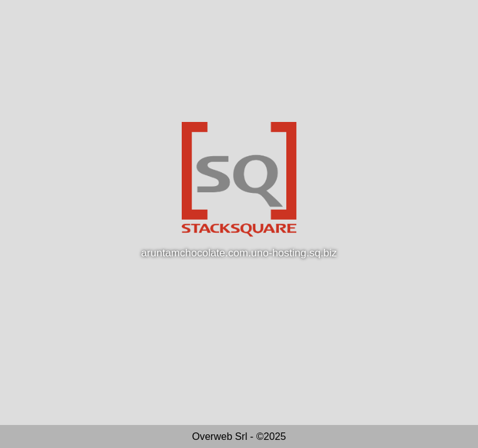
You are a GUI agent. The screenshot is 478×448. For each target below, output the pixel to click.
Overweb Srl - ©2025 (239, 436)
